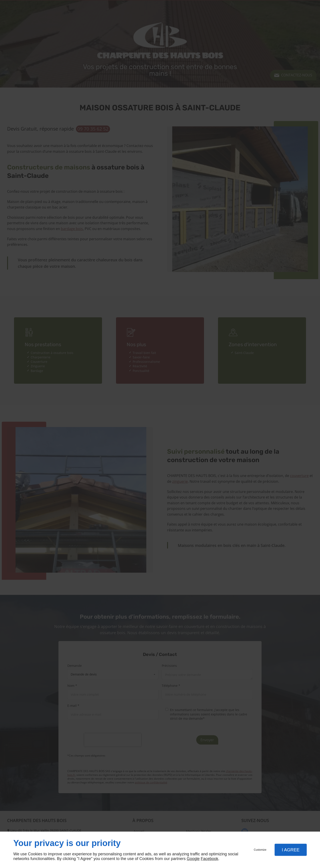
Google (193, 859)
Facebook (209, 859)
